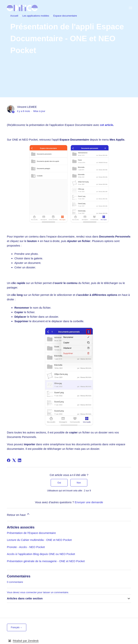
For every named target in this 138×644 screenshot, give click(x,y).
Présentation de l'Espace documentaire (31, 533)
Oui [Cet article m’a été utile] (59, 483)
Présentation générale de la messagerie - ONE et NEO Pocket (46, 561)
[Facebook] (9, 460)
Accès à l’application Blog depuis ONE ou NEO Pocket (41, 554)
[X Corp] (14, 460)
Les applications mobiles (36, 16)
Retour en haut (18, 514)
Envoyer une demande (89, 502)
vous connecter (29, 592)
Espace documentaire (65, 16)
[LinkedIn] (20, 460)
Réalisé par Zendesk (26, 641)
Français (17, 627)
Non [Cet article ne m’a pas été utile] (79, 483)
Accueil (14, 16)
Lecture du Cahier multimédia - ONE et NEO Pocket (39, 540)
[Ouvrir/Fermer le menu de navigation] (130, 8)
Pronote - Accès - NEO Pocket (26, 547)
